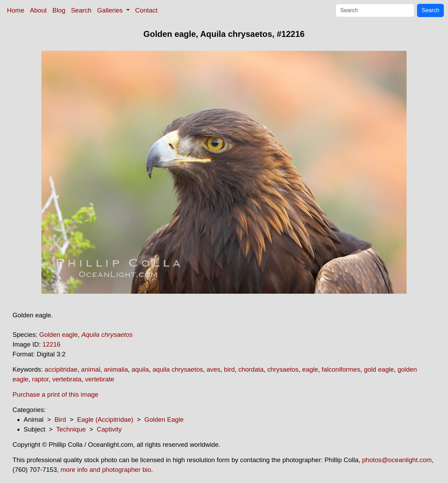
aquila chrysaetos (178, 369)
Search (81, 10)
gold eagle (379, 369)
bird (229, 369)
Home (16, 10)
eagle (310, 369)
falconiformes (341, 369)
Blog (59, 10)
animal (91, 369)
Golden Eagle (164, 419)
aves (213, 369)
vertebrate (100, 379)
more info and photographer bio (106, 470)
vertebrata (67, 379)
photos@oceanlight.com (397, 460)
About (38, 10)
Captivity (109, 429)
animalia (116, 369)
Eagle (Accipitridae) (105, 419)
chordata (251, 369)
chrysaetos (283, 369)
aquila (140, 369)
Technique (71, 429)
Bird (60, 419)
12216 (51, 344)
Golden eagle (59, 335)
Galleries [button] (111, 10)
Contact (146, 10)
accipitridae (61, 369)
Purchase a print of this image (55, 394)
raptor (40, 379)
